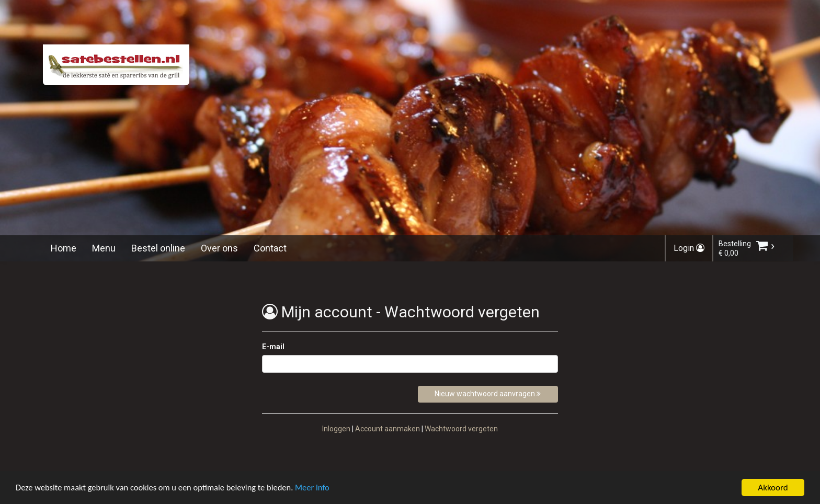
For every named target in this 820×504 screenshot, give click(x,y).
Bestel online (158, 248)
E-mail (273, 347)
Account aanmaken (388, 429)
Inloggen (336, 429)
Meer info (322, 491)
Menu (104, 248)
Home (64, 248)
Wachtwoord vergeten (461, 429)
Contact (270, 248)
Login (689, 248)
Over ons (219, 248)
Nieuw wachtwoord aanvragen (488, 394)
